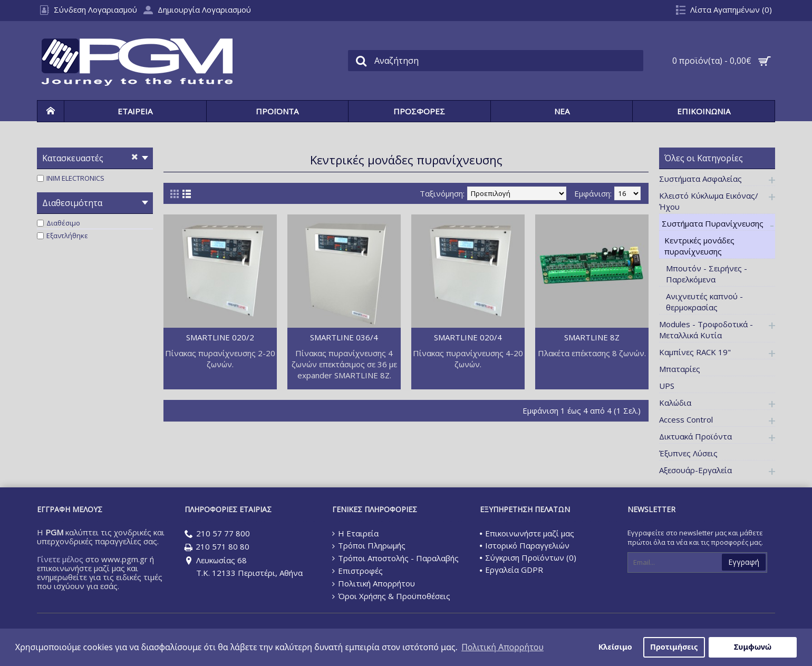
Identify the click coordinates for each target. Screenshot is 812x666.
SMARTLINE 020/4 (468, 337)
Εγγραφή (744, 562)
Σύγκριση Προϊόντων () (528, 557)
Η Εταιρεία (355, 533)
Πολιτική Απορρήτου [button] (502, 647)
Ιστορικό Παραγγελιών (525, 545)
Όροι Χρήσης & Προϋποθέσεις (391, 596)
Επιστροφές (357, 571)
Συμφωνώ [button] (753, 647)
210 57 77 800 (217, 534)
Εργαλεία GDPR (511, 570)
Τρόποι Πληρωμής (369, 545)
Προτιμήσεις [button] (674, 647)
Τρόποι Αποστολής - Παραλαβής (395, 558)
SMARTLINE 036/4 (344, 337)
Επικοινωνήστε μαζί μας (527, 533)
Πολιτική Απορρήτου (374, 584)
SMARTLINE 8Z (592, 337)
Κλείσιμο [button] (615, 647)
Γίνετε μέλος (60, 559)
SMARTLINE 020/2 (220, 337)
